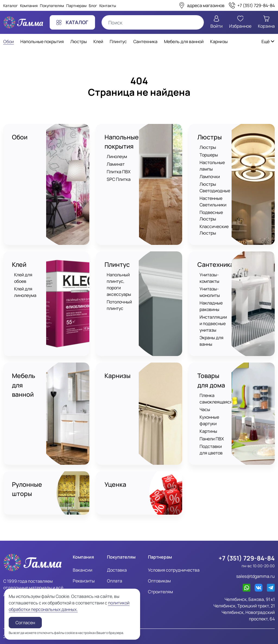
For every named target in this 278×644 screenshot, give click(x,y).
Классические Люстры (214, 230)
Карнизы (118, 376)
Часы (205, 409)
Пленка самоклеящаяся (216, 399)
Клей (19, 265)
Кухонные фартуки (209, 420)
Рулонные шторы (27, 489)
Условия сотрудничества (174, 570)
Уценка (115, 484)
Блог (93, 6)
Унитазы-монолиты (210, 292)
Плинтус (117, 265)
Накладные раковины (211, 306)
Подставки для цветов (211, 450)
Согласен (25, 623)
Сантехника (216, 265)
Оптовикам (159, 581)
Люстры (210, 137)
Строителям (160, 591)
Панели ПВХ (212, 439)
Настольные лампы (212, 166)
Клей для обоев (23, 278)
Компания (29, 6)
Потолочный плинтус (119, 305)
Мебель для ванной (24, 385)
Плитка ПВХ (119, 172)
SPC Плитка (119, 180)
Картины (208, 431)
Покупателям (52, 6)
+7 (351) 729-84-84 (247, 558)
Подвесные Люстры (211, 216)
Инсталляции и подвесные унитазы (213, 324)
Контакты (108, 6)
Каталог (11, 6)
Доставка (117, 570)
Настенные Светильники (213, 201)
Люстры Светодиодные (215, 187)
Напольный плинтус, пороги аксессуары (119, 285)
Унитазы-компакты (209, 278)
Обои (20, 137)
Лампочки (210, 177)
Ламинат (116, 164)
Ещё (268, 41)
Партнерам (76, 6)
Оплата (115, 581)
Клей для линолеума (25, 292)
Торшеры (209, 155)
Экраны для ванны (211, 341)
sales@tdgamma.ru (255, 576)
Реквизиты (84, 581)
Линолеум (117, 157)
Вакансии (83, 570)
